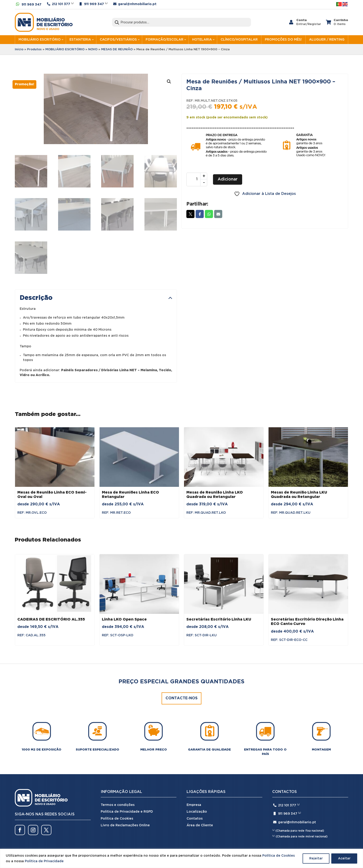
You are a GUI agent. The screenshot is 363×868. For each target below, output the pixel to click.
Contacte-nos (181, 652)
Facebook (200, 214)
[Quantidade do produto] (197, 179)
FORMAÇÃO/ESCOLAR (164, 40)
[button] (169, 82)
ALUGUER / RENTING (327, 40)
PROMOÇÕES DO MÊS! (283, 40)
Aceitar (344, 858)
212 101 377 (61, 4)
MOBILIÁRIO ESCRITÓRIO (40, 40)
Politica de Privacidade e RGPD (127, 766)
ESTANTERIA (80, 40)
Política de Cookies (279, 856)
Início (19, 49)
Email (218, 214)
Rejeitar (316, 858)
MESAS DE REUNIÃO (117, 49)
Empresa (194, 759)
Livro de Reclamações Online (125, 779)
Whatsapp (209, 214)
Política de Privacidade (44, 861)
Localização (197, 766)
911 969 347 (31, 5)
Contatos (195, 773)
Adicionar (228, 179)
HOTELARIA (202, 40)
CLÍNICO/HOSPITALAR (239, 40)
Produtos (34, 49)
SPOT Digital (243, 815)
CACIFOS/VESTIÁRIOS (118, 40)
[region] (181, 858)
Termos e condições (118, 759)
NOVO (93, 49)
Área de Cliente (200, 779)
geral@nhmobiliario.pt (137, 4)
